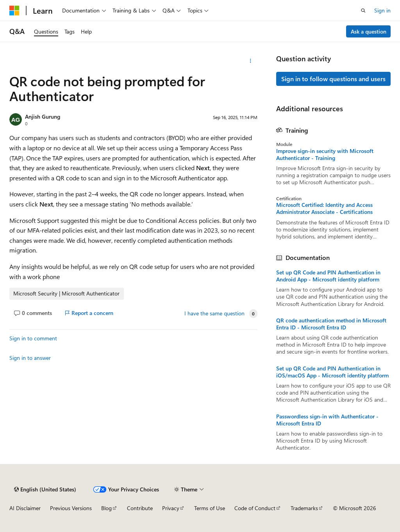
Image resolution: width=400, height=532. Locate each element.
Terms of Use (210, 508)
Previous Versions (71, 508)
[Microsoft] (14, 11)
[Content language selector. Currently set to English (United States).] (45, 489)
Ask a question (369, 31)
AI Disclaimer (25, 508)
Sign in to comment (33, 338)
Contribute (140, 508)
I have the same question (214, 313)
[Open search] (363, 11)
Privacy (171, 508)
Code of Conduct (255, 508)
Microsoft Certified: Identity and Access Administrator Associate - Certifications (324, 208)
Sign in (382, 10)
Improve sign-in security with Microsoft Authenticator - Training (325, 155)
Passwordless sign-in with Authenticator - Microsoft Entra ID (327, 420)
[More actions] (250, 61)
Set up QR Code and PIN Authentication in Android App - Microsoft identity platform (328, 276)
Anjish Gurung (43, 117)
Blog (106, 508)
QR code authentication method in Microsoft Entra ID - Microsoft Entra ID (331, 324)
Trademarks (304, 508)
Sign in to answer (30, 358)
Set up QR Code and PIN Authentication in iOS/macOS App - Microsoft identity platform (332, 372)
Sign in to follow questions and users (333, 79)
